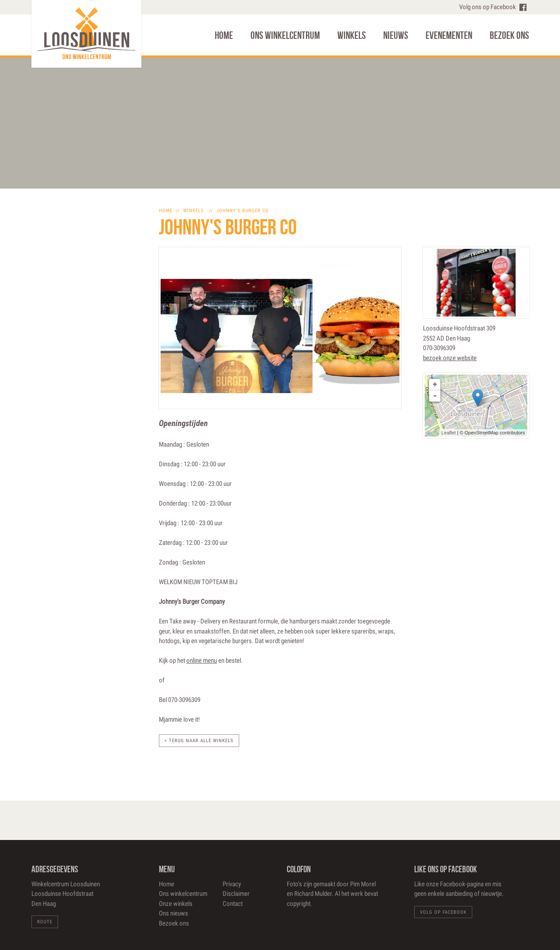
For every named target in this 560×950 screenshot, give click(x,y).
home (166, 211)
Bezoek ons (509, 35)
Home (224, 35)
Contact (233, 904)
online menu (202, 661)
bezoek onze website (450, 358)
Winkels (352, 35)
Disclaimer (236, 894)
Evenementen (449, 35)
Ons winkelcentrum (285, 35)
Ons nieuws (173, 913)
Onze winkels (176, 904)
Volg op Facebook (443, 912)
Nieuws (396, 35)
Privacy (232, 884)
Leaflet (448, 433)
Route (45, 922)
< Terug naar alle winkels (199, 741)
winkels (194, 211)
